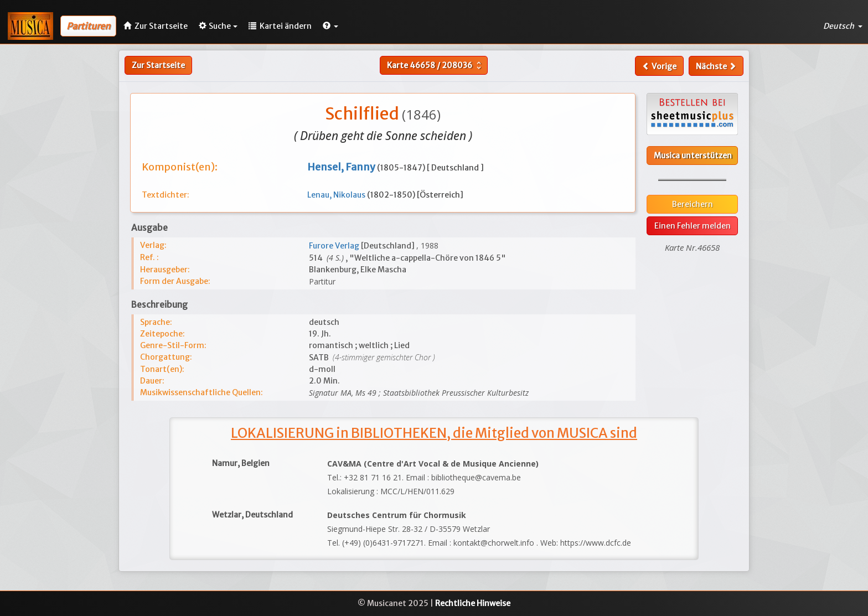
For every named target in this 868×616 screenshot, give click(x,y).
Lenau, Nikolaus (337, 195)
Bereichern (693, 204)
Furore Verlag (335, 246)
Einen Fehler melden (693, 226)
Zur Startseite (158, 65)
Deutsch (843, 26)
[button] (330, 26)
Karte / (435, 65)
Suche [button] (218, 26)
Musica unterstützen (693, 156)
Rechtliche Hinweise (473, 603)
